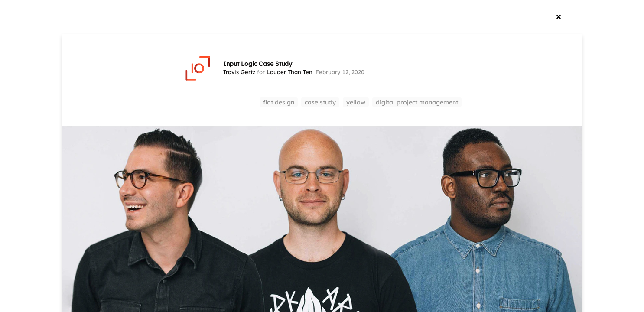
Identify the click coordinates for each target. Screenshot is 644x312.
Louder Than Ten (289, 72)
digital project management (417, 102)
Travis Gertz (239, 72)
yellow (356, 102)
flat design (279, 102)
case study (320, 102)
